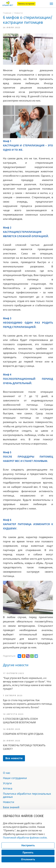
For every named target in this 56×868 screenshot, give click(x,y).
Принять (28, 852)
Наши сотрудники (15, 778)
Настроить (28, 845)
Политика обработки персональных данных (27, 795)
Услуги (7, 783)
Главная (7, 13)
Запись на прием (26, 4)
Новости (18, 13)
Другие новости (16, 665)
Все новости (14, 758)
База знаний (11, 807)
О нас (7, 773)
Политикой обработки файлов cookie (25, 838)
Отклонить (28, 859)
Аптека (8, 788)
